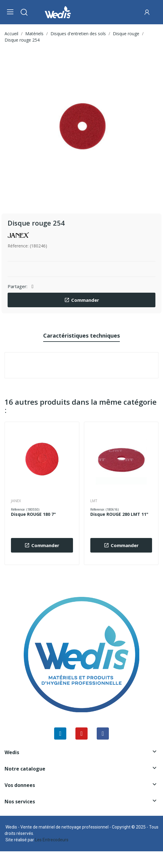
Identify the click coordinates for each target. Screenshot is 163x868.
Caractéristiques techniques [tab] (81, 335)
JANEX (16, 501)
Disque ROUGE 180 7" (33, 514)
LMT (94, 501)
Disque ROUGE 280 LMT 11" (119, 514)
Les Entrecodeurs (52, 840)
